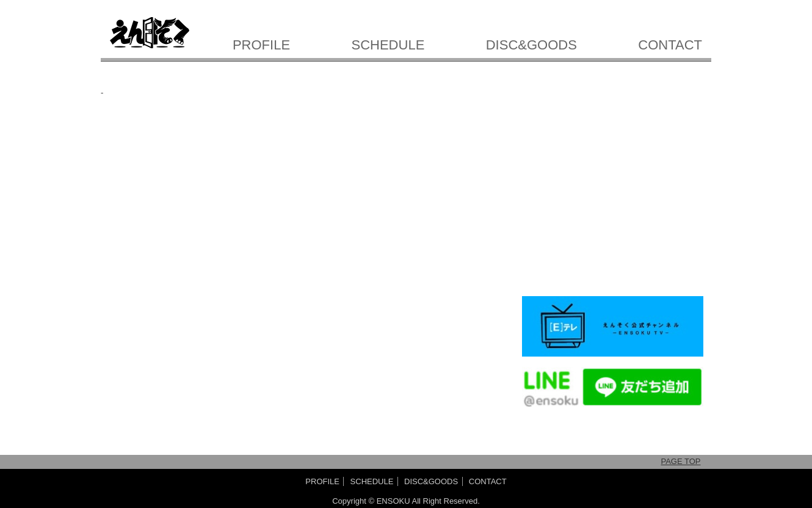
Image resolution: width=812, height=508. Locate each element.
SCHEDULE (388, 45)
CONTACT (670, 45)
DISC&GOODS (531, 45)
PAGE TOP (680, 461)
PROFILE (261, 45)
